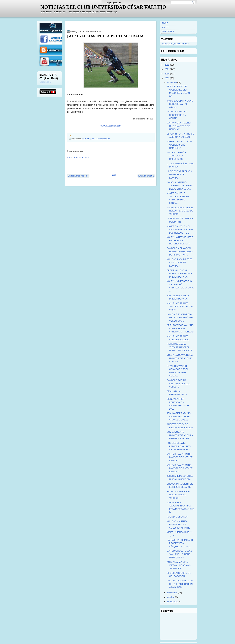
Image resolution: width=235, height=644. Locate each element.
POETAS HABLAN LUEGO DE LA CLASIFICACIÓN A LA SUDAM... (180, 584)
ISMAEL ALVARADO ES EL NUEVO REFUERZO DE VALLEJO (180, 211)
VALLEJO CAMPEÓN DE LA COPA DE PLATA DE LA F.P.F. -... (180, 457)
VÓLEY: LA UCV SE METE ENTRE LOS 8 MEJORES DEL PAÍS (180, 240)
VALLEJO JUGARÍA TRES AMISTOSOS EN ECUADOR (179, 263)
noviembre (172, 593)
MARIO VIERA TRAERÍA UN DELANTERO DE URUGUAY (179, 126)
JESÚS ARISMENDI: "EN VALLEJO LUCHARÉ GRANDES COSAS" (179, 416)
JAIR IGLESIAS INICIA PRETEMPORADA (105, 36)
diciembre (172, 82)
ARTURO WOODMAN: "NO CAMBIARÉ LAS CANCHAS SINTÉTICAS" (180, 328)
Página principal (114, 3)
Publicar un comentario (78, 158)
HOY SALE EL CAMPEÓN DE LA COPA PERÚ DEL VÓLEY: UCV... (180, 318)
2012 (167, 65)
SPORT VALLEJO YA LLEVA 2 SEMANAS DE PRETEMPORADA (180, 274)
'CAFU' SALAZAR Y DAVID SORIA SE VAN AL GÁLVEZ (180, 104)
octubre (171, 597)
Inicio (113, 175)
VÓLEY (165, 27)
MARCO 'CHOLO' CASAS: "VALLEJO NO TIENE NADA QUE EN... (180, 554)
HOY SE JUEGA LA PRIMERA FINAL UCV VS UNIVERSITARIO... (179, 446)
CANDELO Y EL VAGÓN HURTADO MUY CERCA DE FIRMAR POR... (180, 251)
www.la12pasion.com (111, 126)
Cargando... (45, 82)
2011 (167, 69)
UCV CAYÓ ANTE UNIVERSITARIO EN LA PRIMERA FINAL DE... (180, 435)
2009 (167, 78)
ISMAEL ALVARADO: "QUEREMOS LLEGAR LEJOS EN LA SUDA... (179, 186)
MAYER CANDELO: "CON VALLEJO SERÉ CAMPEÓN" (179, 145)
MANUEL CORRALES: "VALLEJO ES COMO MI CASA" (180, 307)
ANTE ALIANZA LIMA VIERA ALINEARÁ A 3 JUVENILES (179, 565)
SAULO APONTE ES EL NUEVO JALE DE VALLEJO (178, 495)
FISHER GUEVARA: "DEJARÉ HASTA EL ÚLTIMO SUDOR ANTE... (180, 347)
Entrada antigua (146, 176)
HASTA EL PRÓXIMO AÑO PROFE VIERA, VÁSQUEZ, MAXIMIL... (180, 543)
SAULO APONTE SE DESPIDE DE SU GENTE (177, 115)
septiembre (173, 602)
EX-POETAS (168, 31)
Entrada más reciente (78, 176)
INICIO (165, 23)
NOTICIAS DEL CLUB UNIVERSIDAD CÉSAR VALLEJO (103, 7)
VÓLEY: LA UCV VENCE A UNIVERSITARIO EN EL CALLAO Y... (180, 358)
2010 (84, 139)
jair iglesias (92, 139)
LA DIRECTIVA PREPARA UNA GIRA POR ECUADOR (179, 175)
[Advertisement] (106, 166)
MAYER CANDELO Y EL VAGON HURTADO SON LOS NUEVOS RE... (180, 230)
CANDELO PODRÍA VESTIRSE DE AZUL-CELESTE (178, 383)
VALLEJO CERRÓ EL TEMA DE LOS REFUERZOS (177, 156)
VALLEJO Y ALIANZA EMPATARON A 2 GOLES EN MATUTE (178, 525)
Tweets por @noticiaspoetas (175, 44)
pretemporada (104, 139)
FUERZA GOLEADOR (177, 517)
